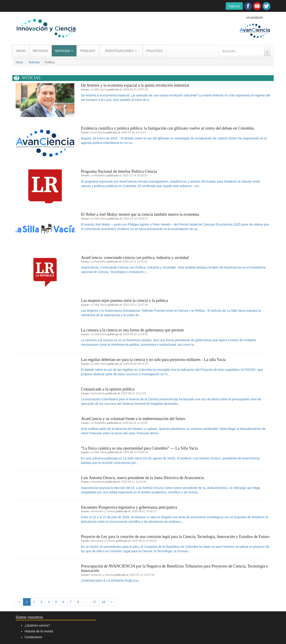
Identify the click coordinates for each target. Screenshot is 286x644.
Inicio (19, 62)
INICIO (21, 51)
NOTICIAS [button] (64, 51)
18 (103, 602)
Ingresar (234, 6)
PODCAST (88, 51)
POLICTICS (155, 51)
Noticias (34, 62)
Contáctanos (33, 637)
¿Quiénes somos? (37, 625)
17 (95, 602)
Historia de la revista (39, 631)
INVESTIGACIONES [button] (121, 51)
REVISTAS (40, 51)
